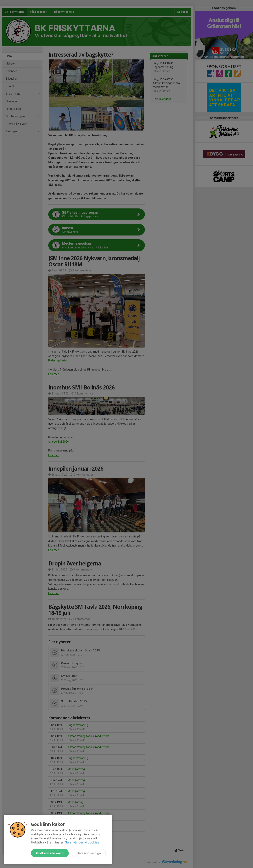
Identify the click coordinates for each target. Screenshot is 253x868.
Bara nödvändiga (89, 853)
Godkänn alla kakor (50, 853)
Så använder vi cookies (82, 842)
